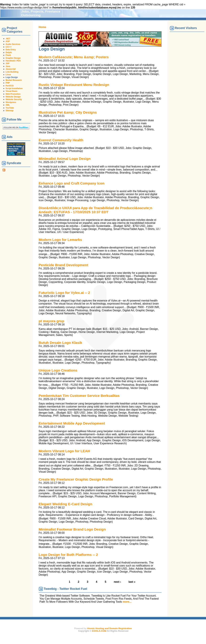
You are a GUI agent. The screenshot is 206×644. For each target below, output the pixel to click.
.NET (8, 39)
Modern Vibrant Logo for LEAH (64, 451)
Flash (8, 55)
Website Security (14, 99)
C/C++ (9, 47)
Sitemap (10, 111)
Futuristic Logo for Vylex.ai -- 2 (64, 293)
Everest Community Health (61, 140)
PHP (8, 83)
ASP (8, 41)
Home (42, 27)
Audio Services (13, 44)
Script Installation (14, 88)
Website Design (13, 97)
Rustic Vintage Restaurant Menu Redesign (74, 85)
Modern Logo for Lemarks (60, 240)
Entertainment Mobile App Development (72, 423)
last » (132, 582)
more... (127, 602)
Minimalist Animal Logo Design (65, 159)
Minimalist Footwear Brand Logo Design (72, 529)
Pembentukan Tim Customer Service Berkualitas (79, 396)
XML (8, 105)
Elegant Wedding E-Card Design (65, 504)
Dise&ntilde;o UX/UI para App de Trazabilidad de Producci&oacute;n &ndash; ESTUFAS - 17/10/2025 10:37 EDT (95, 210)
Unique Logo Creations (58, 370)
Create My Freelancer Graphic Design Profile (76, 479)
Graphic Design (13, 58)
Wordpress (11, 102)
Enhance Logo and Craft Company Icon (71, 183)
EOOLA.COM (99, 631)
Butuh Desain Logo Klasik (60, 343)
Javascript (11, 69)
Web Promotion (13, 94)
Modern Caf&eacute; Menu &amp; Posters (74, 57)
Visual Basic (12, 91)
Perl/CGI (10, 86)
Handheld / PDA (13, 61)
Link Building (12, 72)
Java (8, 66)
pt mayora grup (51, 321)
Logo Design (12, 77)
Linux (8, 75)
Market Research (14, 80)
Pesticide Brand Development (63, 265)
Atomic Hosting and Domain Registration (109, 628)
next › (117, 582)
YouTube (10, 108)
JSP (8, 63)
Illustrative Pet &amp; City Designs (68, 112)
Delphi (9, 52)
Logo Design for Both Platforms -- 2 (68, 555)
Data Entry (11, 50)
